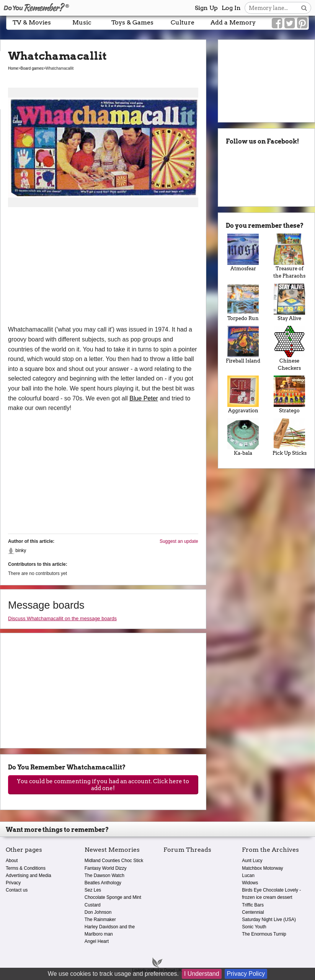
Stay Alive (290, 302)
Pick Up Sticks (290, 437)
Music (82, 22)
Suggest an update (179, 541)
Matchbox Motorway (262, 868)
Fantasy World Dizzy (106, 868)
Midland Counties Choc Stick (114, 861)
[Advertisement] (103, 267)
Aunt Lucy (252, 861)
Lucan (248, 875)
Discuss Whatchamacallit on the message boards (62, 618)
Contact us (17, 890)
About (12, 861)
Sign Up (206, 8)
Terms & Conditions (26, 868)
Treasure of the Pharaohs (290, 256)
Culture (183, 22)
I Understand (202, 974)
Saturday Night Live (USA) (269, 920)
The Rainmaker (100, 920)
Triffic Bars (253, 905)
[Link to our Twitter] (290, 23)
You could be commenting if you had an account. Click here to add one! (103, 785)
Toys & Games (132, 22)
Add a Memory (233, 22)
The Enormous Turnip (264, 934)
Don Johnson (98, 912)
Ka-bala (243, 437)
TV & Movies (32, 22)
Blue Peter (144, 398)
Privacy (13, 883)
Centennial (253, 912)
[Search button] (304, 8)
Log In (231, 8)
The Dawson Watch (104, 875)
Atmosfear (243, 252)
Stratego (290, 394)
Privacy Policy (246, 974)
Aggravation (243, 394)
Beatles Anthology (103, 883)
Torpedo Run (243, 302)
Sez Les (93, 890)
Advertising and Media (29, 875)
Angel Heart (97, 941)
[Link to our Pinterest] (302, 23)
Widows (250, 883)
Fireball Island (243, 345)
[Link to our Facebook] (277, 23)
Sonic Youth (254, 927)
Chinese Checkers (290, 348)
